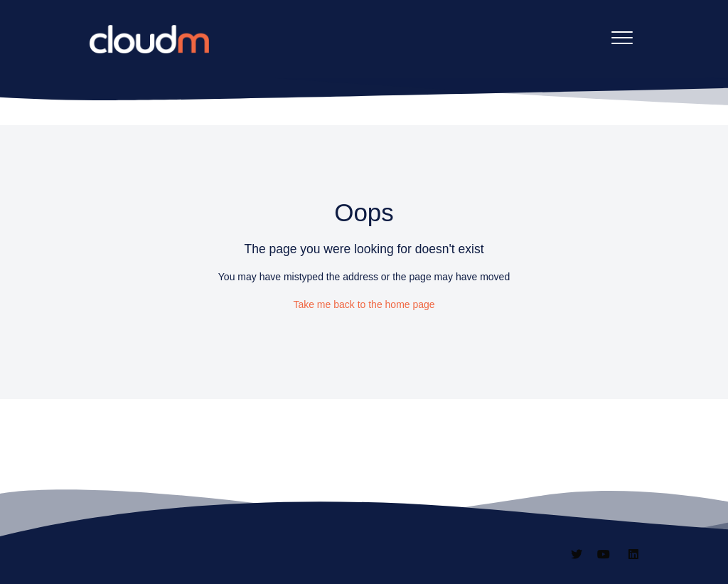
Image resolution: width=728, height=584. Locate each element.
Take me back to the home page (364, 304)
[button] (622, 37)
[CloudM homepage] (149, 39)
